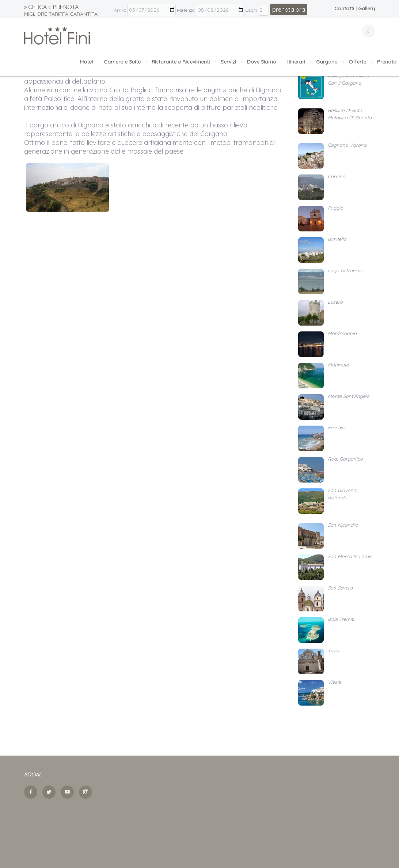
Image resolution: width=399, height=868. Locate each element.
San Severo (340, 588)
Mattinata (338, 365)
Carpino (337, 176)
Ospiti (251, 10)
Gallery (366, 8)
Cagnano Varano (347, 145)
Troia (333, 650)
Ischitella (337, 239)
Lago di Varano (345, 270)
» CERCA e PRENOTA (61, 10)
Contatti (344, 8)
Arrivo (120, 10)
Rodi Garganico (345, 459)
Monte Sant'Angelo (349, 396)
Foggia (335, 208)
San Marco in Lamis (350, 556)
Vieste (334, 682)
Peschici (337, 427)
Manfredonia (342, 333)
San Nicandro (343, 525)
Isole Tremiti (341, 619)
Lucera (335, 302)
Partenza (186, 10)
